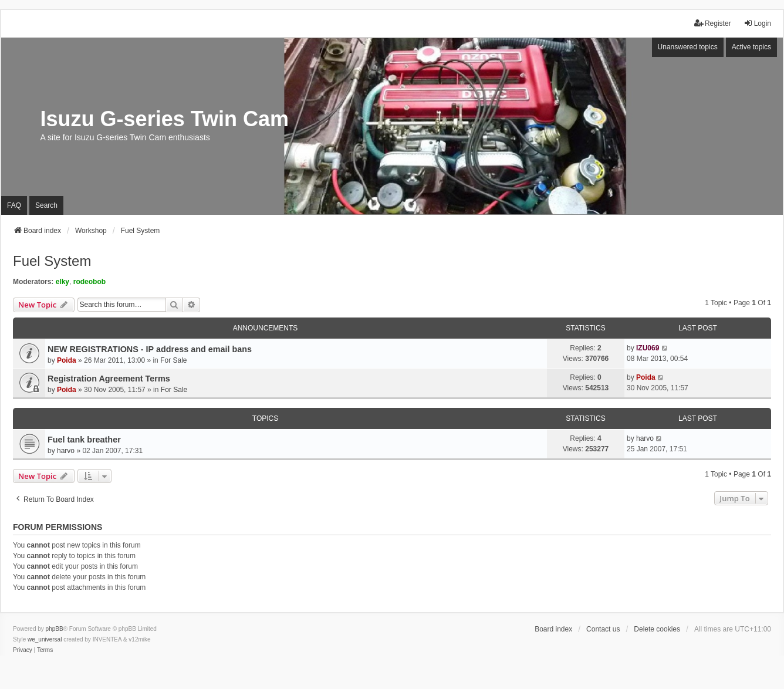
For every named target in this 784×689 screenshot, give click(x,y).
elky (62, 282)
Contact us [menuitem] (603, 629)
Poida (67, 360)
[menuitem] (23, 650)
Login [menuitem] (757, 23)
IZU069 (648, 348)
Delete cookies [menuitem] (657, 629)
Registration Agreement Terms (109, 379)
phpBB (55, 629)
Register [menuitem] (713, 23)
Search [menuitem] (46, 205)
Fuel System (52, 261)
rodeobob (89, 282)
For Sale (173, 360)
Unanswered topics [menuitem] (688, 47)
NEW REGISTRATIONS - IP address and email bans (150, 349)
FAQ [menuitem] (14, 205)
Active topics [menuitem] (751, 47)
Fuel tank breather (84, 440)
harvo (66, 451)
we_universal (45, 639)
